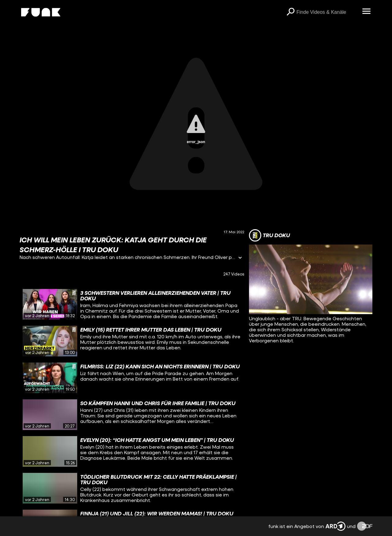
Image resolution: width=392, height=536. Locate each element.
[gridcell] (132, 304)
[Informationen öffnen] (240, 258)
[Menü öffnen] (366, 12)
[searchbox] (327, 12)
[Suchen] (290, 12)
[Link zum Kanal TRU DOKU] (269, 235)
